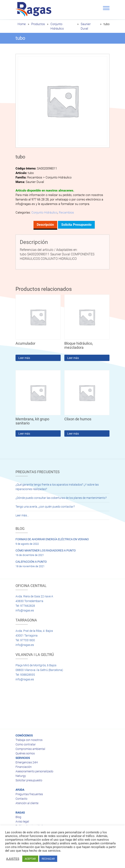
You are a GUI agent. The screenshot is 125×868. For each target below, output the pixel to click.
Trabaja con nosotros (29, 740)
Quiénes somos (25, 753)
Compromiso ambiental (30, 749)
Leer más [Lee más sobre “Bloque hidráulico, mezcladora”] (73, 358)
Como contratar (26, 744)
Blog (18, 817)
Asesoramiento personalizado (34, 771)
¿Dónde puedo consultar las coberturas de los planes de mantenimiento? (61, 498)
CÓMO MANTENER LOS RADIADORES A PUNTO (46, 550)
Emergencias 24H (27, 762)
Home (22, 24)
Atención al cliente (27, 803)
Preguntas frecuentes (29, 794)
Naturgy (21, 776)
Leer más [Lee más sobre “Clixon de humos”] (73, 434)
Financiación (24, 767)
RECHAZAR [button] (48, 859)
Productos (38, 24)
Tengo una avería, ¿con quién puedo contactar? (45, 507)
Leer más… (22, 515)
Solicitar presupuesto (29, 780)
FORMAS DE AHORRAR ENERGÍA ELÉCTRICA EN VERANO (52, 539)
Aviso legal (22, 821)
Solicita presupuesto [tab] (76, 225)
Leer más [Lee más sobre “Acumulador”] (24, 358)
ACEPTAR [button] (30, 859)
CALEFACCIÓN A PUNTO (31, 562)
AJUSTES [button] (13, 859)
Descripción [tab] (45, 225)
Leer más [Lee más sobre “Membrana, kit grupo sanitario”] (24, 434)
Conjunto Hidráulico (44, 213)
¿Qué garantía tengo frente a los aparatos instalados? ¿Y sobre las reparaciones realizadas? (57, 487)
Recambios (66, 213)
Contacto (21, 799)
